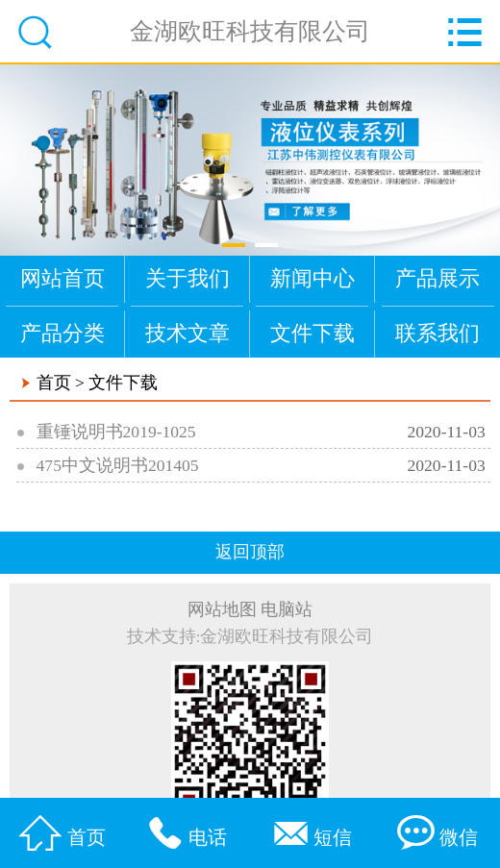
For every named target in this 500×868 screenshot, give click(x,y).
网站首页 (62, 278)
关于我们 (187, 278)
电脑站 (287, 609)
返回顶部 (250, 552)
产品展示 (437, 278)
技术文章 (187, 333)
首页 (54, 383)
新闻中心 (312, 278)
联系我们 (437, 333)
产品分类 (62, 333)
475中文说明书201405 (118, 465)
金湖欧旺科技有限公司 (250, 31)
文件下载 (312, 333)
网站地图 (222, 609)
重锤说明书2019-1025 (116, 432)
